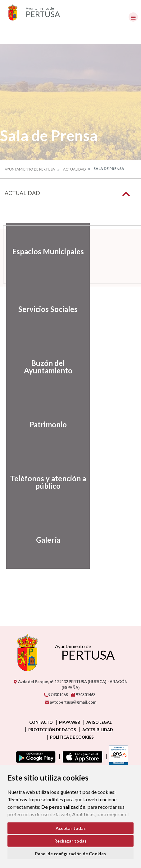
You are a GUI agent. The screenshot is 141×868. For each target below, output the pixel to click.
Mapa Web (70, 722)
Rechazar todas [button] (70, 841)
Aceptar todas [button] (71, 828)
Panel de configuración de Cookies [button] (70, 854)
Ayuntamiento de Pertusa (30, 169)
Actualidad (74, 169)
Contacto (41, 722)
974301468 (56, 695)
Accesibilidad (98, 730)
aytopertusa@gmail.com (71, 702)
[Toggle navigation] (133, 17)
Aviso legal (99, 722)
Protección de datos (52, 730)
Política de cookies (72, 737)
